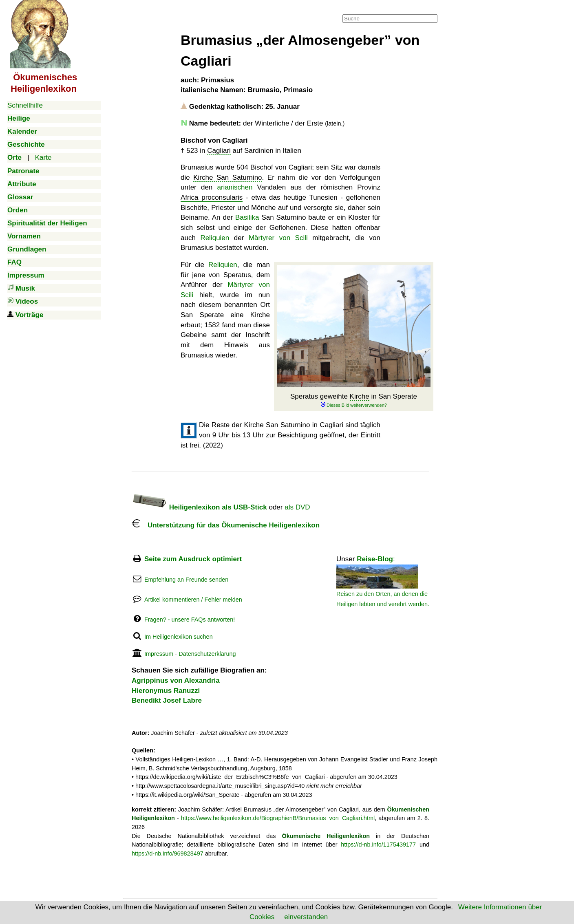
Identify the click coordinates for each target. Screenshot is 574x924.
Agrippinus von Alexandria (176, 680)
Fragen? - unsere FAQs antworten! (190, 620)
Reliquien (215, 238)
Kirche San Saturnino (227, 178)
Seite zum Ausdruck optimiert (193, 559)
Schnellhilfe (25, 105)
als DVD (297, 507)
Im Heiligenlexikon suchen (179, 637)
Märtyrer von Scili (278, 238)
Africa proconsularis (212, 197)
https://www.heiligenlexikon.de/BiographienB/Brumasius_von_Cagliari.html (278, 818)
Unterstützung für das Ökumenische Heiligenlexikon (226, 525)
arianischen (235, 187)
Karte (43, 158)
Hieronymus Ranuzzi (166, 691)
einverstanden (306, 917)
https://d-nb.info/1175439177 (378, 845)
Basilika (247, 217)
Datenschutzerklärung (207, 654)
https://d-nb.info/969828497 (168, 853)
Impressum (159, 654)
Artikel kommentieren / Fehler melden (193, 600)
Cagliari (219, 151)
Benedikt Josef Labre (167, 700)
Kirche (360, 396)
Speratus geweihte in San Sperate (354, 400)
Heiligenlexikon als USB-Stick (199, 507)
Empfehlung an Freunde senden (186, 580)
